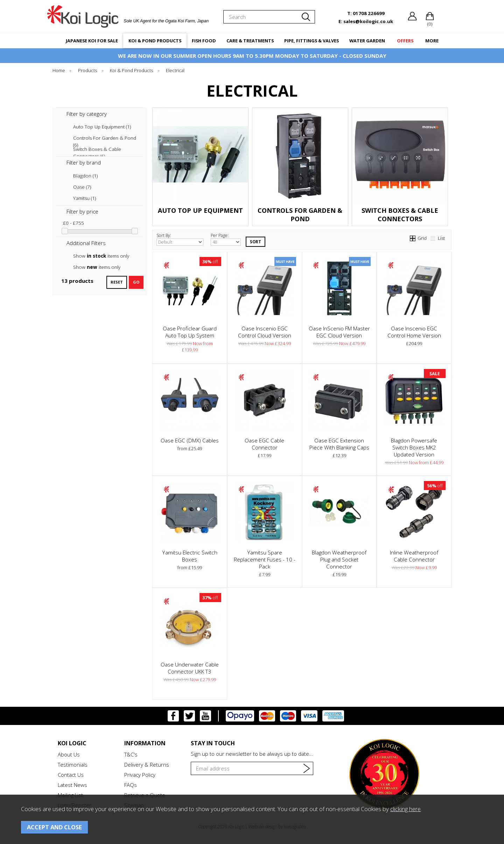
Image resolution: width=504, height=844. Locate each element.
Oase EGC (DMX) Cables (190, 440)
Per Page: (226, 239)
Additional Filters (86, 243)
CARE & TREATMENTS (250, 41)
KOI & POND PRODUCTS (155, 41)
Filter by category (87, 114)
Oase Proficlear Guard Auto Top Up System (190, 332)
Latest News (72, 785)
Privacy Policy (140, 775)
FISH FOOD (204, 41)
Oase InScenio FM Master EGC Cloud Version (339, 332)
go (136, 282)
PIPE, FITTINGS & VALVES (311, 41)
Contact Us (71, 775)
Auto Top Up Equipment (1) (102, 127)
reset (117, 282)
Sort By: (180, 239)
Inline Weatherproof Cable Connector (414, 556)
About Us (69, 754)
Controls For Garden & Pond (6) (105, 138)
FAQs (131, 785)
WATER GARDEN (367, 41)
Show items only (101, 256)
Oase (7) (82, 187)
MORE (432, 41)
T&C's (131, 754)
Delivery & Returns (147, 765)
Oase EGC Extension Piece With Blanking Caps (339, 444)
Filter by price (82, 211)
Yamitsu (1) (85, 198)
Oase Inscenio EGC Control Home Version (414, 332)
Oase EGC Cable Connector (264, 444)
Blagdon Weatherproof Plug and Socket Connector (339, 559)
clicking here (405, 809)
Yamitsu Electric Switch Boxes (190, 556)
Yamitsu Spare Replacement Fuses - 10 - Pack (265, 559)
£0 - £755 (73, 223)
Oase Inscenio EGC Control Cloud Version (265, 332)
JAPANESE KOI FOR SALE (92, 41)
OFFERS (405, 41)
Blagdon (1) (85, 176)
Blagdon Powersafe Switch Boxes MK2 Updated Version (414, 447)
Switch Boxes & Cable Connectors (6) (97, 149)
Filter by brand (84, 162)
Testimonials (73, 765)
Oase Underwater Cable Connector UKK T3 (190, 668)
